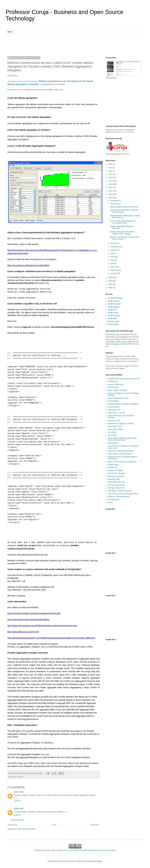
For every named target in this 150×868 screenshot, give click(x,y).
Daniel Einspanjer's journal (118, 398)
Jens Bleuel (112, 432)
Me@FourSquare (114, 304)
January (114, 273)
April (112, 263)
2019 (111, 171)
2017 (111, 174)
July (112, 253)
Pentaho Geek (113, 465)
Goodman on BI (114, 421)
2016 (111, 178)
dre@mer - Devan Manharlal (119, 497)
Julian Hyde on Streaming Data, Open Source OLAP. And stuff (122, 439)
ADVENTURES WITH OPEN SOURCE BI (124, 379)
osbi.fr (110, 502)
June (112, 257)
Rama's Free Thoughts (116, 473)
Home (10, 32)
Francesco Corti (114, 410)
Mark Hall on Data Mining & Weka (121, 451)
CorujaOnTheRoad (115, 298)
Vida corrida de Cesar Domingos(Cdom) (123, 494)
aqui (61, 90)
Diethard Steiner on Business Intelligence (123, 404)
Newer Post (13, 825)
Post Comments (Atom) (27, 829)
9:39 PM (17, 815)
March (113, 267)
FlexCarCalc (110, 334)
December (115, 201)
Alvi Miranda (113, 382)
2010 (111, 198)
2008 (111, 281)
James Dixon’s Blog (115, 429)
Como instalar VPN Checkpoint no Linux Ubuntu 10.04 (123, 222)
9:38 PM (17, 801)
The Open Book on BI (116, 488)
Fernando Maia (114, 407)
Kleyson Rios (113, 443)
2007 (111, 284)
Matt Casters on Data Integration (120, 454)
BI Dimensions (113, 387)
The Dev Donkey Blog (116, 485)
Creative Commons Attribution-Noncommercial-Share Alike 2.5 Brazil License (86, 850)
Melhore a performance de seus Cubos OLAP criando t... (125, 238)
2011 (111, 194)
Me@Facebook (114, 301)
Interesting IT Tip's (115, 426)
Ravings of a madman (116, 476)
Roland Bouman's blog (116, 482)
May (112, 260)
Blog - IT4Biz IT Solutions (117, 390)
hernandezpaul (113, 500)
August (113, 250)
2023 (111, 168)
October (114, 243)
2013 (111, 188)
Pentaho (20, 777)
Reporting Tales (114, 479)
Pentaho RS (112, 467)
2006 (111, 288)
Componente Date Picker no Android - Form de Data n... (124, 211)
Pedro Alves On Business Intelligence (122, 462)
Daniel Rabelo (113, 401)
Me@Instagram (114, 307)
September (115, 247)
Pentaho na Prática (115, 470)
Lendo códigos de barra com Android (124, 207)
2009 (111, 278)
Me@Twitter (112, 318)
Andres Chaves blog (116, 385)
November (115, 204)
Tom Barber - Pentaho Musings (120, 491)
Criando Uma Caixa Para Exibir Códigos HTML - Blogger (122, 233)
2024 (111, 164)
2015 (111, 181)
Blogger (99, 861)
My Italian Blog (113, 321)
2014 (111, 184)
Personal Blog (113, 324)
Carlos (16, 792)
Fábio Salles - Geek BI (116, 413)
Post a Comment (17, 820)
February (114, 270)
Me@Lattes (112, 310)
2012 (111, 191)
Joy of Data (112, 435)
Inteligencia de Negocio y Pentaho (121, 424)
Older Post (95, 825)
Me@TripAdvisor (114, 316)
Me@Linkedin (113, 313)
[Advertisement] (75, 45)
